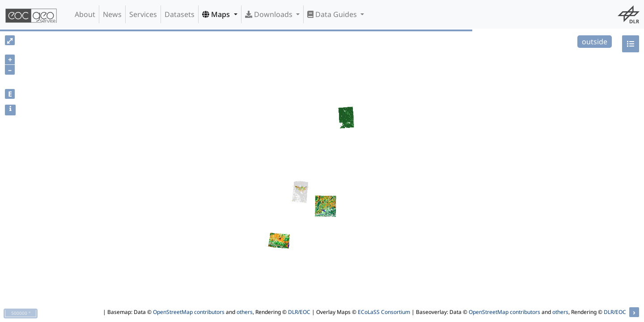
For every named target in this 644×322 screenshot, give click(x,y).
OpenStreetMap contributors (189, 312)
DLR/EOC (299, 312)
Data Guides (333, 14)
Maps (217, 14)
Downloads (270, 14)
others (245, 312)
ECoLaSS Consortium (384, 312)
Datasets (180, 14)
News (112, 14)
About (85, 14)
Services (143, 14)
